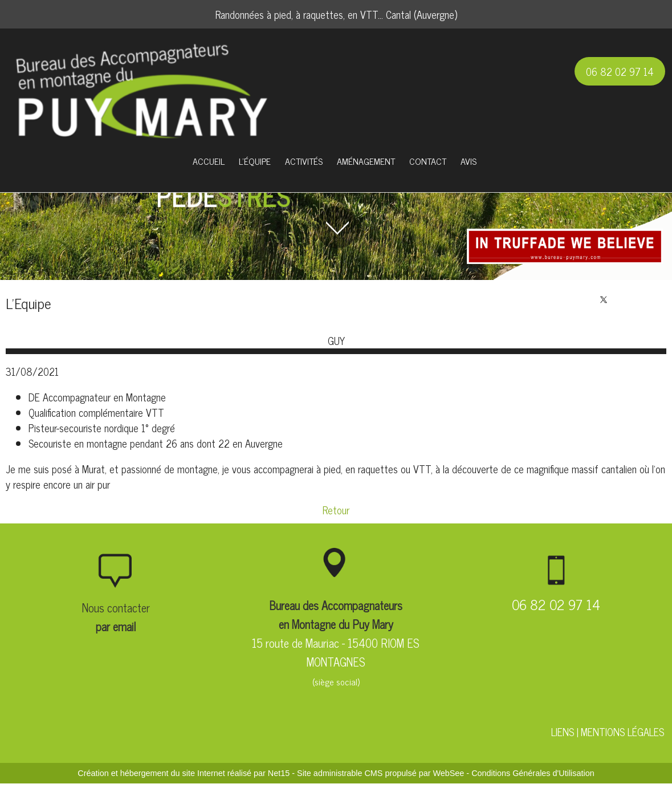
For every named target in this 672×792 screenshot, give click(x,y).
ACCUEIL (209, 161)
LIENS (563, 732)
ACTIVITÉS (304, 161)
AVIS (469, 161)
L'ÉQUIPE (255, 161)
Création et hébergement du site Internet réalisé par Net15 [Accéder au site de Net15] (184, 773)
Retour (336, 510)
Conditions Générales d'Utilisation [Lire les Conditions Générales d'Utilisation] (533, 773)
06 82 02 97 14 (620, 71)
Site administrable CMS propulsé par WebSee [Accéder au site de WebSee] (380, 773)
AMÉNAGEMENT (366, 161)
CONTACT (428, 161)
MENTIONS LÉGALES (622, 732)
